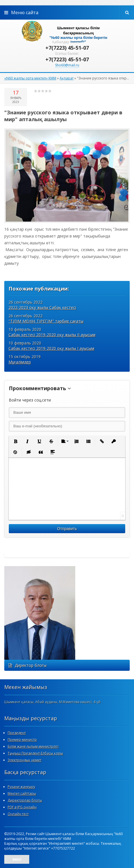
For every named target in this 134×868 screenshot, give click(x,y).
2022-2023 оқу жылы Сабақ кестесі (42, 307)
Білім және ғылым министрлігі (33, 746)
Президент (17, 733)
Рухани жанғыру (21, 787)
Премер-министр (22, 740)
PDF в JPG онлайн (22, 807)
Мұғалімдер (20, 362)
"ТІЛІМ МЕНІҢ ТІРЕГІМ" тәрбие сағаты (46, 321)
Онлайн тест (18, 814)
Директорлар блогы (25, 800)
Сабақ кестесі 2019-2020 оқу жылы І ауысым (51, 348)
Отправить (67, 529)
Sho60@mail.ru (67, 65)
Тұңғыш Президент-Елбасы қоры (35, 753)
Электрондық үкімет (25, 760)
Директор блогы (28, 665)
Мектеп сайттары (22, 794)
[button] (15, 441)
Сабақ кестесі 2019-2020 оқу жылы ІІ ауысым (52, 335)
